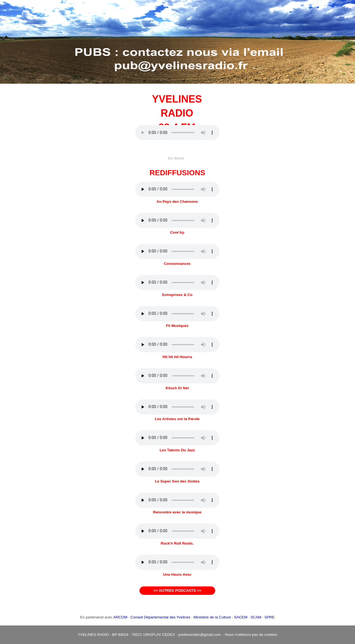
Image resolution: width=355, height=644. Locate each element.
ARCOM (120, 617)
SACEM (241, 617)
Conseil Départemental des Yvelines (161, 617)
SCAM (256, 617)
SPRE (269, 617)
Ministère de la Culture (212, 617)
